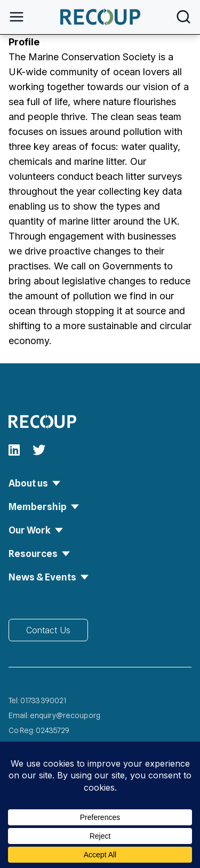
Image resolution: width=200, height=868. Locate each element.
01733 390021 (43, 700)
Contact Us (48, 630)
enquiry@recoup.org (65, 715)
